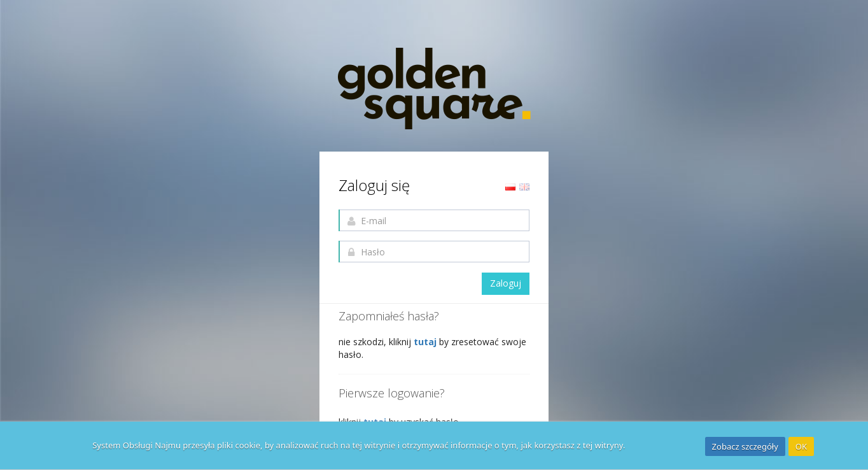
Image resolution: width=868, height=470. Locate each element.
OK (801, 446)
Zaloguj (506, 283)
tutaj (426, 342)
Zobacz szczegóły (745, 446)
